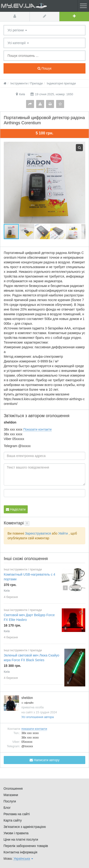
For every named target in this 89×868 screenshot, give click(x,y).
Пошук (44, 68)
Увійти (63, 533)
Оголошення (13, 789)
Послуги (10, 801)
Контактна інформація (20, 852)
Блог (7, 808)
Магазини (11, 795)
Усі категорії (18, 43)
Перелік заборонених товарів (26, 846)
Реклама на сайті (17, 814)
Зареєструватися (38, 533)
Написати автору (44, 760)
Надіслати (16, 509)
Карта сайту (13, 820)
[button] (27, 232)
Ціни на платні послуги (21, 839)
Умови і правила (16, 833)
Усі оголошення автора (38, 717)
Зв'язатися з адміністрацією (25, 827)
